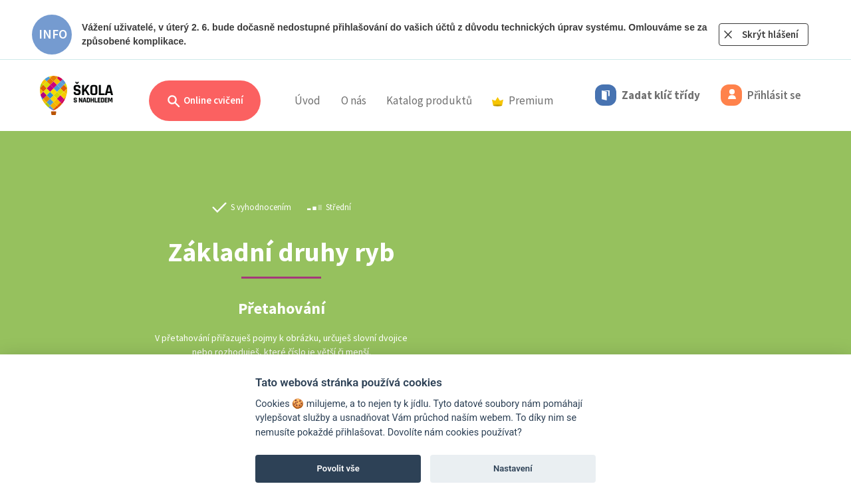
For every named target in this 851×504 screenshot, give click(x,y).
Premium (523, 100)
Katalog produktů (429, 100)
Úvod (307, 100)
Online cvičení (205, 101)
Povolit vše (338, 468)
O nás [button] (354, 100)
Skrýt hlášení (770, 34)
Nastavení (513, 468)
